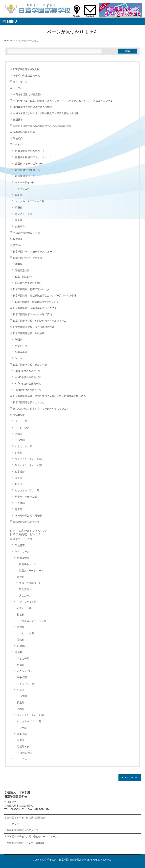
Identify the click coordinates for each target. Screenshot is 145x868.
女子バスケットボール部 (28, 459)
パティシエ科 (22, 189)
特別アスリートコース (31, 571)
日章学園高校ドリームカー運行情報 (32, 314)
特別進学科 (23, 558)
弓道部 (19, 509)
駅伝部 (19, 484)
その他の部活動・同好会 (28, 516)
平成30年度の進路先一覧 (26, 233)
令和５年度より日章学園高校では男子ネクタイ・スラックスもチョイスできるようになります (64, 101)
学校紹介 (18, 138)
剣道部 (19, 453)
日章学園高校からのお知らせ (28, 531)
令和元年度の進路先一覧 (28, 390)
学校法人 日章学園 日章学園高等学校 (68, 860)
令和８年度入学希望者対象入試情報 (32, 107)
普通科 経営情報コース (27, 170)
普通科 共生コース (25, 176)
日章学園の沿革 (23, 277)
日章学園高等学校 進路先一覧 (30, 365)
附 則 (19, 358)
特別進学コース (28, 564)
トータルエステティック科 (30, 201)
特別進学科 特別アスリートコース (34, 157)
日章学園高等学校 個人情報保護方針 (34, 327)
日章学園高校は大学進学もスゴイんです (35, 308)
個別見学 (18, 120)
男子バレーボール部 (26, 497)
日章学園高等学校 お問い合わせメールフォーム (40, 321)
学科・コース (22, 552)
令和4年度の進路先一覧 (28, 384)
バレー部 (22, 728)
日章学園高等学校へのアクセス (30, 402)
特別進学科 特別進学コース (30, 151)
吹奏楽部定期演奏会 (24, 132)
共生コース (25, 596)
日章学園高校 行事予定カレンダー (32, 289)
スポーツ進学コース (30, 583)
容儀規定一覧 (22, 270)
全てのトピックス (23, 539)
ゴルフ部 (20, 440)
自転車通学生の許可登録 (28, 283)
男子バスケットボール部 (28, 465)
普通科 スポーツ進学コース (30, 164)
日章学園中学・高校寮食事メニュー (32, 252)
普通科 (21, 577)
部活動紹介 (19, 415)
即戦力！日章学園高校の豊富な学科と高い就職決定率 (42, 126)
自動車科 (20, 226)
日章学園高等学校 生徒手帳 (29, 333)
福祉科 (19, 195)
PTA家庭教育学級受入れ (26, 69)
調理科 (19, 208)
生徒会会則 (21, 352)
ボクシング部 (22, 428)
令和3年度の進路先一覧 (28, 377)
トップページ (20, 88)
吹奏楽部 (22, 734)
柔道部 (19, 478)
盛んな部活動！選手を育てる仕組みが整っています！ (42, 409)
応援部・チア (24, 747)
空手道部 (20, 472)
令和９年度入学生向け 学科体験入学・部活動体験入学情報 (46, 113)
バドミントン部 (23, 446)
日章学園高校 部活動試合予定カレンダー (38, 302)
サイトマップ (20, 82)
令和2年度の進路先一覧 (28, 371)
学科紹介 (18, 145)
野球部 (19, 434)
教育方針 (18, 245)
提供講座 (18, 239)
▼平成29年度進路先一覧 (26, 76)
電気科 (19, 220)
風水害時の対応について (26, 522)
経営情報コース (28, 589)
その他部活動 (24, 753)
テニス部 (20, 503)
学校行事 (20, 545)
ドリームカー (22, 759)
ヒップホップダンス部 (27, 490)
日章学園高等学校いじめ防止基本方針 (25, 843)
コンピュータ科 (23, 214)
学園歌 (19, 264)
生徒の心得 (21, 346)
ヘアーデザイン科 (25, 182)
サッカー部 (21, 421)
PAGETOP (131, 777)
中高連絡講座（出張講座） (28, 94)
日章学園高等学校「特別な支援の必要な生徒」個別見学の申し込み (49, 396)
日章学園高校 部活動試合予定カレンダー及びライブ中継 (45, 296)
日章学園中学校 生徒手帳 (28, 258)
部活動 (19, 652)
